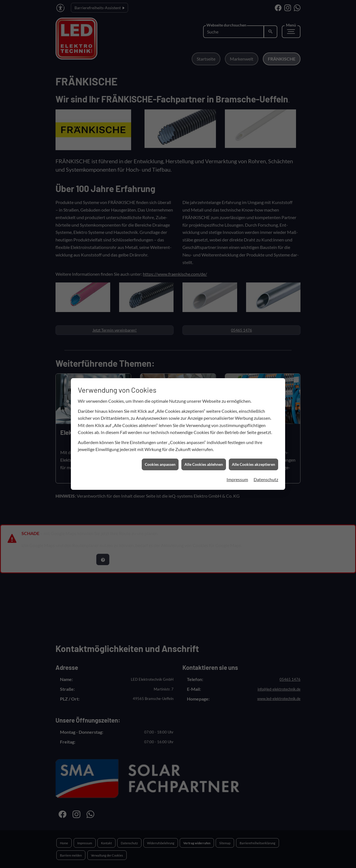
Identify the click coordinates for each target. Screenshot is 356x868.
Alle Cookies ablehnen (204, 384)
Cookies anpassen (160, 384)
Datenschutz (266, 398)
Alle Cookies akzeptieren (253, 384)
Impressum (237, 398)
